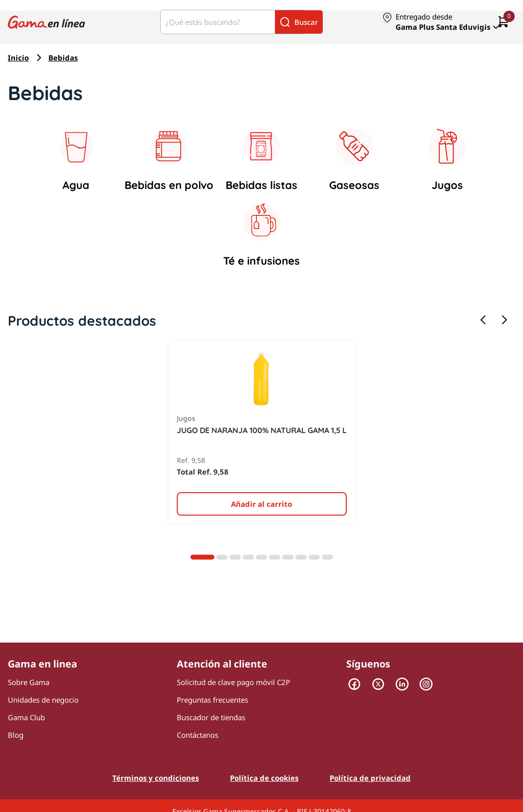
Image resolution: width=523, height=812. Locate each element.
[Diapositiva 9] (314, 557)
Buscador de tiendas (211, 717)
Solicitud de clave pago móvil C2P (233, 682)
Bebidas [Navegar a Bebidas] (63, 58)
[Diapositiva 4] (248, 557)
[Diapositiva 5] (261, 557)
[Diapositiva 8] (301, 557)
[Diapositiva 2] (222, 557)
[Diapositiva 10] (327, 557)
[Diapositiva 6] (275, 557)
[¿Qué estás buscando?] (218, 22)
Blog (16, 735)
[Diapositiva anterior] (483, 321)
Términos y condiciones (156, 778)
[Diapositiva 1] (202, 557)
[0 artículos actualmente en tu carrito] (503, 22)
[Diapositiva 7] (288, 557)
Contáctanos (198, 735)
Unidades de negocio (43, 700)
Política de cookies (264, 778)
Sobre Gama (29, 682)
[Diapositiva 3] (235, 557)
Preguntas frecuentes (212, 700)
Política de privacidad (370, 778)
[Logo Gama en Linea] (46, 22)
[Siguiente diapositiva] (504, 321)
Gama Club (26, 717)
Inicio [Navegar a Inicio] (18, 58)
